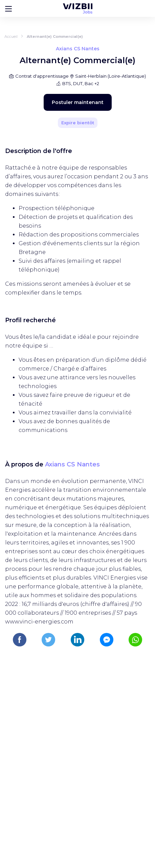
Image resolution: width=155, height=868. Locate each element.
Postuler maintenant (78, 102)
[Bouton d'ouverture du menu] (8, 8)
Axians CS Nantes (72, 464)
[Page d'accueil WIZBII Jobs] (78, 8)
